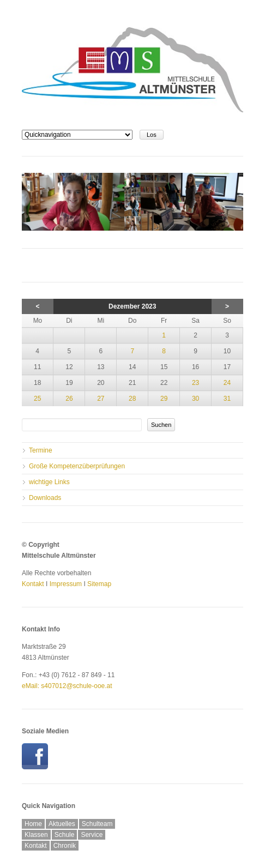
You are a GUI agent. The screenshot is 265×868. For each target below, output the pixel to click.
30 (195, 399)
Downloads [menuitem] (45, 498)
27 (101, 399)
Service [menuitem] (92, 835)
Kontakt (33, 584)
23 (195, 383)
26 (69, 399)
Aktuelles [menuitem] (62, 824)
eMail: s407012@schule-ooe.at (67, 686)
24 (227, 383)
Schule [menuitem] (65, 835)
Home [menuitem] (33, 824)
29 (164, 399)
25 (37, 399)
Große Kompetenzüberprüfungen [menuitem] (77, 466)
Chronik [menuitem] (65, 846)
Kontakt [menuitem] (36, 846)
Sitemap (99, 584)
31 (227, 399)
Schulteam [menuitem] (97, 824)
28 (132, 399)
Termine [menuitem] (41, 450)
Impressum (66, 584)
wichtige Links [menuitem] (49, 482)
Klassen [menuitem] (36, 835)
